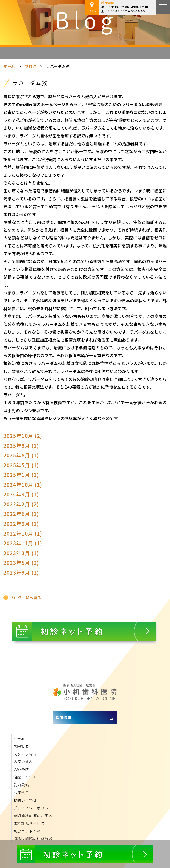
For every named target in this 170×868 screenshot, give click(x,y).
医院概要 (21, 746)
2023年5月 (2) (21, 563)
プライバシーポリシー (33, 808)
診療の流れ (23, 762)
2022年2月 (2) (21, 504)
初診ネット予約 (27, 831)
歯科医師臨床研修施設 (33, 839)
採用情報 (63, 717)
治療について (25, 777)
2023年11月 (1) (23, 543)
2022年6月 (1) (21, 514)
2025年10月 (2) (23, 436)
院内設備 (21, 785)
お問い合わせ (25, 800)
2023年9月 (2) (21, 572)
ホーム (9, 66)
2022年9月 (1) (21, 524)
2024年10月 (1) (23, 484)
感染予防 (21, 769)
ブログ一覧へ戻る (26, 598)
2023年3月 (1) (21, 553)
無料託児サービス (29, 823)
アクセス (92, 7)
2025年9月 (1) (21, 445)
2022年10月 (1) (23, 533)
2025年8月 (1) (21, 455)
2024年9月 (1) (21, 494)
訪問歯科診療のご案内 (33, 815)
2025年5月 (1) (21, 465)
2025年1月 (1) (21, 475)
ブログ (31, 66)
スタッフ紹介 (25, 754)
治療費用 (21, 792)
